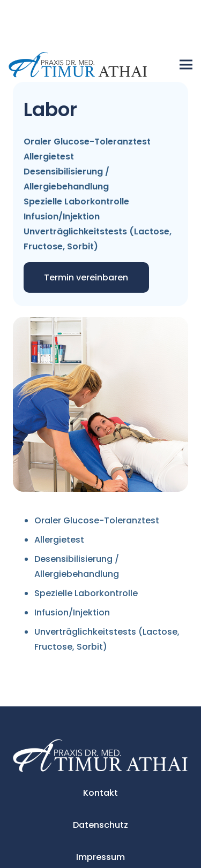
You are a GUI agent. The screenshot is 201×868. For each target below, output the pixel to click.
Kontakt (100, 793)
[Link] (78, 65)
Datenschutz (100, 825)
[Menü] (186, 65)
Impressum (100, 857)
